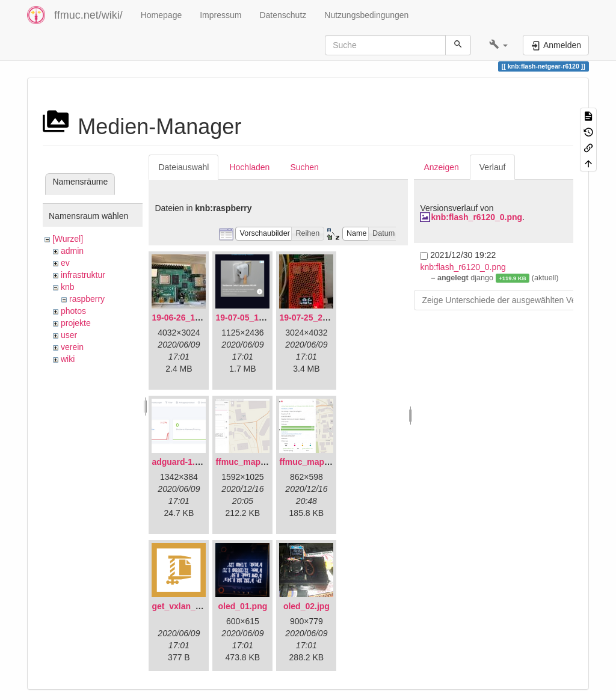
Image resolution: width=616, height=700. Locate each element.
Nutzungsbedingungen (366, 15)
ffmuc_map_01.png (254, 462)
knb (68, 287)
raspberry (87, 299)
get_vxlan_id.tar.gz (189, 606)
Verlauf (493, 167)
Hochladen (249, 167)
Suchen (304, 167)
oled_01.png (243, 606)
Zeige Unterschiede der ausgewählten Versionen (513, 300)
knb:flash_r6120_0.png (476, 217)
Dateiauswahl (183, 167)
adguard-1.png (181, 462)
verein (72, 347)
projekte (76, 323)
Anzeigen (441, 167)
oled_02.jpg (306, 606)
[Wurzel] (68, 239)
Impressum (220, 15)
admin (72, 251)
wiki (68, 359)
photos (73, 311)
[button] (498, 45)
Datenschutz (283, 15)
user (69, 335)
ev (65, 263)
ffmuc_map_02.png (318, 462)
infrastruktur (83, 275)
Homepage (162, 15)
